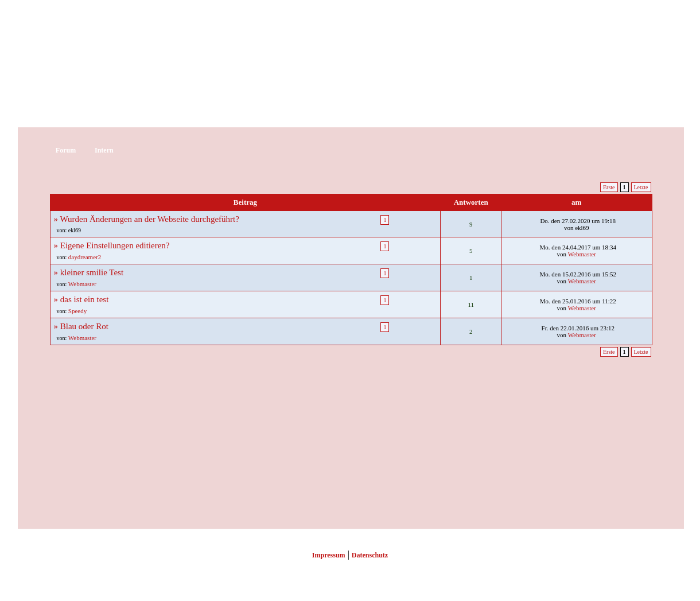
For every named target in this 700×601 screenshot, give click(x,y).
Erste (609, 187)
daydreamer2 (85, 257)
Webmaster (582, 254)
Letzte (641, 187)
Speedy (77, 311)
